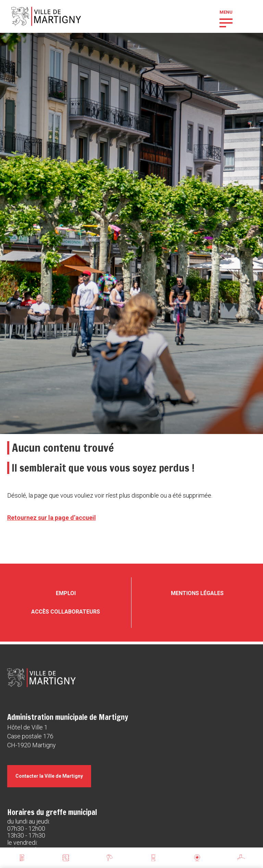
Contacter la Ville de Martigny (49, 776)
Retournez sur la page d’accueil (52, 518)
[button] (226, 22)
